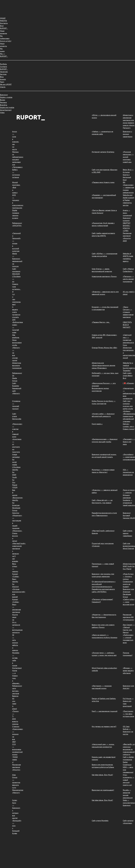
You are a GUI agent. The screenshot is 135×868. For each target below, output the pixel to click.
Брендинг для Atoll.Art (128, 687)
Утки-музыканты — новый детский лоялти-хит (129, 780)
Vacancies (4, 72)
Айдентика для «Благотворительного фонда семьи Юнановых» (103, 365)
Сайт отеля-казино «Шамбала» (128, 533)
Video (2, 113)
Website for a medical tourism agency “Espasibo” (129, 367)
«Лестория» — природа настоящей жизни (102, 687)
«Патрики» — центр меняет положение (128, 279)
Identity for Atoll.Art (14, 584)
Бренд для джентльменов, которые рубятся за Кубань (103, 766)
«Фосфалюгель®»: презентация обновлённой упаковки (129, 418)
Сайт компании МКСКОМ (14, 271)
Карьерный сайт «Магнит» (14, 391)
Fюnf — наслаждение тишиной (105, 711)
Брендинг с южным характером (128, 134)
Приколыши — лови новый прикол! (103, 565)
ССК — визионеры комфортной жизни (14, 749)
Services (3, 74)
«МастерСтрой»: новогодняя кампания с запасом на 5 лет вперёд (14, 552)
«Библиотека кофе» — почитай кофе (14, 327)
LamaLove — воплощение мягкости (14, 629)
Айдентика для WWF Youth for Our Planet (129, 566)
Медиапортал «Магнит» (14, 791)
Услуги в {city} (6, 41)
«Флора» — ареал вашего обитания (128, 671)
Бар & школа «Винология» (14, 494)
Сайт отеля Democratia (14, 416)
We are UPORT (6, 84)
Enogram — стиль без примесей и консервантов (105, 308)
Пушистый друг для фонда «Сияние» (103, 545)
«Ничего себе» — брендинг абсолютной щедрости (103, 415)
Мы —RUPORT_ (4, 55)
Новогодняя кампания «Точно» (104, 276)
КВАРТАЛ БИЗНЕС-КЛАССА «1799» (127, 227)
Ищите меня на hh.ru (14, 618)
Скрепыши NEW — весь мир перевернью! (128, 769)
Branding (4, 105)
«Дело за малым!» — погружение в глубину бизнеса (104, 636)
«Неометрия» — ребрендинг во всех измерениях (129, 393)
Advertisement (6, 110)
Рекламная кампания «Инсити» (14, 767)
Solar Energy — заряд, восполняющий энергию (102, 270)
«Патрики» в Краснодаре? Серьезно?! (102, 601)
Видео (3, 100)
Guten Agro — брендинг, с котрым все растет (14, 809)
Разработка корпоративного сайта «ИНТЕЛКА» (103, 591)
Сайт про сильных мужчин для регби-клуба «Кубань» (128, 406)
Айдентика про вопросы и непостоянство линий (129, 353)
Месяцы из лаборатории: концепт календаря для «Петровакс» (14, 160)
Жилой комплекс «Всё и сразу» (14, 188)
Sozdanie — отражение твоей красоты (129, 503)
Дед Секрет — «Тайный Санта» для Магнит (129, 629)
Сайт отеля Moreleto (100, 821)
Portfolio (3, 64)
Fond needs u (97, 424)
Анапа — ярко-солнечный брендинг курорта (127, 215)
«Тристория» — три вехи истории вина (128, 714)
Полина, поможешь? (128, 654)
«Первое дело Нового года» (103, 182)
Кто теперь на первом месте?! (104, 727)
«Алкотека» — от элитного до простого (14, 446)
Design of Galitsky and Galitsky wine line (104, 700)
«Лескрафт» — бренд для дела (129, 442)
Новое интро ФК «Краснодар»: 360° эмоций (104, 336)
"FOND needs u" (14, 760)
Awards (3, 79)
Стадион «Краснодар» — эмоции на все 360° (14, 734)
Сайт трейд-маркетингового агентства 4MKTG (103, 235)
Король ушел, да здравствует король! (104, 758)
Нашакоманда (3, 32)
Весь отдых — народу (14, 568)
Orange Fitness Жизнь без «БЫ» (104, 348)
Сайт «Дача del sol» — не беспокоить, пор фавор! (102, 502)
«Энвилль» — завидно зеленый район (105, 491)
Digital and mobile (7, 108)
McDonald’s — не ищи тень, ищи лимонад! (105, 374)
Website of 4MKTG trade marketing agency (128, 257)
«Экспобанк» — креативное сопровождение (129, 457)
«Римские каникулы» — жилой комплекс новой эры (128, 157)
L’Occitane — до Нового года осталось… (14, 283)
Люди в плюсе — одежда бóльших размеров (129, 494)
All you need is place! (129, 293)
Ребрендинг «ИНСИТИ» (14, 224)
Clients (3, 87)
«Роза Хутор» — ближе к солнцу (128, 577)
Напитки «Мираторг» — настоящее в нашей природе (14, 521)
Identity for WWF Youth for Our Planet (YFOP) (14, 479)
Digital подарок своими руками (14, 214)
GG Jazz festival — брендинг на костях (128, 730)
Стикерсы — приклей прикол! (14, 405)
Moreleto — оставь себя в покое (14, 659)
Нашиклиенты (3, 45)
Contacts (3, 67)
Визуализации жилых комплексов (100, 390)
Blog (2, 77)
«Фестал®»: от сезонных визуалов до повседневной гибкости (129, 749)
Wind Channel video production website (104, 669)
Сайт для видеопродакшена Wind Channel (129, 546)
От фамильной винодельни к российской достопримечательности (104, 584)
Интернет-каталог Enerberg (103, 152)
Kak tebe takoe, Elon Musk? (102, 775)
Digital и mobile (6, 97)
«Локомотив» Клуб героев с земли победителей (103, 224)
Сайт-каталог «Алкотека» (128, 822)
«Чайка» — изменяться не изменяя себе (102, 133)
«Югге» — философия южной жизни (104, 116)
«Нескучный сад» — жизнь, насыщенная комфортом (103, 746)
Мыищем (2, 50)
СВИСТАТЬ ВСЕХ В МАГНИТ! (127, 325)
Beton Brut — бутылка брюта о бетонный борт (128, 175)
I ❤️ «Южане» (128, 383)
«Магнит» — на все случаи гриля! (14, 354)
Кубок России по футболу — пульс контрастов (104, 402)
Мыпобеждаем (5, 37)
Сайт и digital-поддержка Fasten (129, 760)
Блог (2, 26)
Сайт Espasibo (14, 385)
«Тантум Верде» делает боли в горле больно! (104, 212)
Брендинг (4, 95)
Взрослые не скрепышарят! (103, 790)
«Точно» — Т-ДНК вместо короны (14, 718)
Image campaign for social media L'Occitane (14, 461)
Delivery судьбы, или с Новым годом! (129, 427)
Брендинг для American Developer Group (128, 593)
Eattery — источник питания (14, 174)
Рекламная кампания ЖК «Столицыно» (128, 617)
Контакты (4, 23)
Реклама (3, 102)
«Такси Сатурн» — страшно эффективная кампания (128, 312)
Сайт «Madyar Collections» (128, 270)
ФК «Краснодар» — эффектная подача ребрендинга (128, 188)
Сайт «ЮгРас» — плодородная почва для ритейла (105, 255)
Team (2, 82)
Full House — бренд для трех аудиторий (128, 702)
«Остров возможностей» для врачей (14, 593)
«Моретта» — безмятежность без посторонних (104, 616)
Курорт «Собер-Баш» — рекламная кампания (14, 606)
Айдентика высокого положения (14, 365)
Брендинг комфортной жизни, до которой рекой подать (104, 456)
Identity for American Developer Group (14, 505)
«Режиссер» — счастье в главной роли (14, 430)
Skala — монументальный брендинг (129, 803)
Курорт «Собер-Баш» (14, 577)
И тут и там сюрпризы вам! (14, 298)
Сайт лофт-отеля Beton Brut (128, 376)
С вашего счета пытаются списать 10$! (14, 313)
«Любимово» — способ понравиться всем (128, 639)
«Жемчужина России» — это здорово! (104, 385)
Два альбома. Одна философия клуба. (14, 340)
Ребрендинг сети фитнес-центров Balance (14, 691)
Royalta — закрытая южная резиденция (128, 794)
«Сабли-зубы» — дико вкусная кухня (129, 602)
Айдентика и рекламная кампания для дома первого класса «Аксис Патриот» (129, 122)
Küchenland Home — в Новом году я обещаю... (14, 676)
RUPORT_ (4, 28)
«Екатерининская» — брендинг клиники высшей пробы (105, 440)
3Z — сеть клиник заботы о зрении (14, 643)
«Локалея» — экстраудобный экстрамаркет (104, 196)
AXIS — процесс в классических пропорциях (14, 201)
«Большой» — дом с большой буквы (14, 827)
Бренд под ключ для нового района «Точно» (103, 626)
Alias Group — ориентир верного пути (14, 781)
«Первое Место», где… (101, 322)
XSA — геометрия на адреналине (128, 472)
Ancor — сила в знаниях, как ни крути (14, 140)
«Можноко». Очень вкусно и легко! (14, 536)
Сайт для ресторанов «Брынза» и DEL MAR (105, 171)
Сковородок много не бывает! (128, 584)
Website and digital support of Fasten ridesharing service (128, 200)
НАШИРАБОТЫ (3, 19)
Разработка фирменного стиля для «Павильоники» (104, 514)
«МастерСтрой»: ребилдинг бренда (103, 532)
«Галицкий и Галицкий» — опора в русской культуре (14, 242)
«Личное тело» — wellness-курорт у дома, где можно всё (104, 654)
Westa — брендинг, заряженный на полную (14, 260)
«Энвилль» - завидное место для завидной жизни (105, 293)
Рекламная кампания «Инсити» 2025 (127, 237)
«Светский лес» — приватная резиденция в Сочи (128, 340)
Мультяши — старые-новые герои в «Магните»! (103, 471)
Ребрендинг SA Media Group (14, 377)
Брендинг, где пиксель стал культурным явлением (103, 575)
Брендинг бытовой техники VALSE (129, 516)
